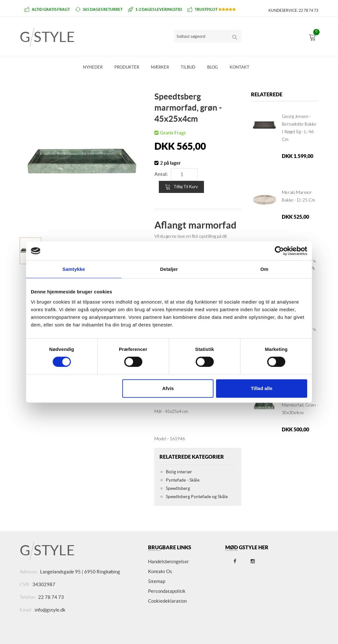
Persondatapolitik (167, 591)
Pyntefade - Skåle (183, 480)
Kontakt (240, 67)
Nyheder (93, 67)
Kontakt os (160, 571)
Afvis (168, 388)
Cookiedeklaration (167, 601)
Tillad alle (261, 388)
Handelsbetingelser (169, 562)
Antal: (161, 174)
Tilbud (188, 67)
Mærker (160, 67)
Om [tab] (264, 269)
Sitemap (157, 581)
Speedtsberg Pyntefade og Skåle (197, 497)
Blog (213, 67)
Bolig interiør (179, 472)
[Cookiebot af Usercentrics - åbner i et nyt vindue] (279, 251)
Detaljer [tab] (169, 269)
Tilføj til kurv (181, 187)
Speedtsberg (178, 488)
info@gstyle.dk (50, 610)
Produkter (127, 67)
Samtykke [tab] (74, 269)
